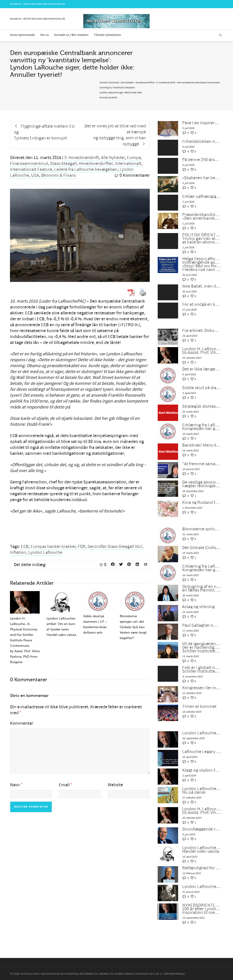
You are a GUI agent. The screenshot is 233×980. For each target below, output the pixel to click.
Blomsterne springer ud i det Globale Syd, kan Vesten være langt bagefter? (133, 627)
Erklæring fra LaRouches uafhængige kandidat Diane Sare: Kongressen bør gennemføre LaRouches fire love (201, 427)
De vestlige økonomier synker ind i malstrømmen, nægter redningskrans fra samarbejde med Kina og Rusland (201, 484)
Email (64, 785)
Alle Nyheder (113, 158)
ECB (25, 547)
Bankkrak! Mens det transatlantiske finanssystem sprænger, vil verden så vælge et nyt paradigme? (201, 445)
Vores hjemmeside (22, 35)
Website (115, 785)
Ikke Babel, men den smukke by (201, 286)
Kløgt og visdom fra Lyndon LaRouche (201, 770)
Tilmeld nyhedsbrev (108, 35)
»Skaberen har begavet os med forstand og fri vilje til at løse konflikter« (201, 178)
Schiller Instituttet (109, 83)
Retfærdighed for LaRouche (201, 868)
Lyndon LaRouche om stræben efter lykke (201, 733)
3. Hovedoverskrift (82, 158)
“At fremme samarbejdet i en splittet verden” (201, 464)
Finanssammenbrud (29, 164)
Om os (44, 35)
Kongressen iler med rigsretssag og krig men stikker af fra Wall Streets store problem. (201, 688)
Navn (15, 785)
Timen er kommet (199, 706)
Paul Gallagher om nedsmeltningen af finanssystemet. (201, 625)
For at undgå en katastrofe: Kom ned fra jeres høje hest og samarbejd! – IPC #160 (201, 304)
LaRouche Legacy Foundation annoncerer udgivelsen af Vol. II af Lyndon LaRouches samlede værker (201, 752)
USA (35, 175)
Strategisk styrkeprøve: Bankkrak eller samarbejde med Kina (201, 406)
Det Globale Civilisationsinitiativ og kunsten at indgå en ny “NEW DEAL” (201, 548)
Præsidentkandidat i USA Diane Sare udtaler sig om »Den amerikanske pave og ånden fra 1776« (201, 216)
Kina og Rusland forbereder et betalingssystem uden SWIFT (201, 502)
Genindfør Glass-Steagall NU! (115, 547)
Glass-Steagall (63, 164)
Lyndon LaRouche (45, 552)
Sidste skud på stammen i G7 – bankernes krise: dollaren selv (201, 388)
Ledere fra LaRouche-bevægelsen (86, 169)
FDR (82, 547)
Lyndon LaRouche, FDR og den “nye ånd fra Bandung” (201, 887)
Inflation (18, 552)
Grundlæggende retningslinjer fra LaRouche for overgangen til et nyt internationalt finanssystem (201, 829)
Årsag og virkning (198, 607)
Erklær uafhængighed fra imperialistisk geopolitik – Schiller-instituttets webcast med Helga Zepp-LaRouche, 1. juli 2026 (201, 196)
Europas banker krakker (53, 547)
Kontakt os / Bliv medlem (71, 35)
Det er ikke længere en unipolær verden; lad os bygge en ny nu (201, 369)
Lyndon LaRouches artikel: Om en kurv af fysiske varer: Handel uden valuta (201, 850)
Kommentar (22, 723)
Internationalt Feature (31, 169)
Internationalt (128, 164)
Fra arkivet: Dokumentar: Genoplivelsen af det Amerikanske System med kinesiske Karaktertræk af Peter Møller (201, 331)
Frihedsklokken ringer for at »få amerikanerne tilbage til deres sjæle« (201, 142)
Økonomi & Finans (58, 175)
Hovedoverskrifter (96, 164)
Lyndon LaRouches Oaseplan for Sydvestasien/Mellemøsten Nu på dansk (201, 791)
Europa (134, 158)
